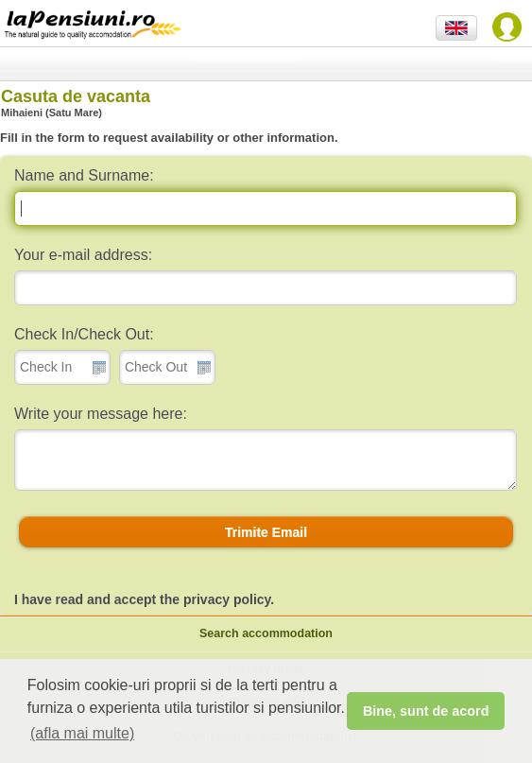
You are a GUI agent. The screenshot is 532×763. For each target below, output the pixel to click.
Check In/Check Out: (84, 334)
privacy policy (227, 599)
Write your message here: (101, 414)
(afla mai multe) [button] (82, 733)
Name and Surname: (84, 175)
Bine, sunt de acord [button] (426, 711)
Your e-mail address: (83, 255)
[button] (266, 532)
